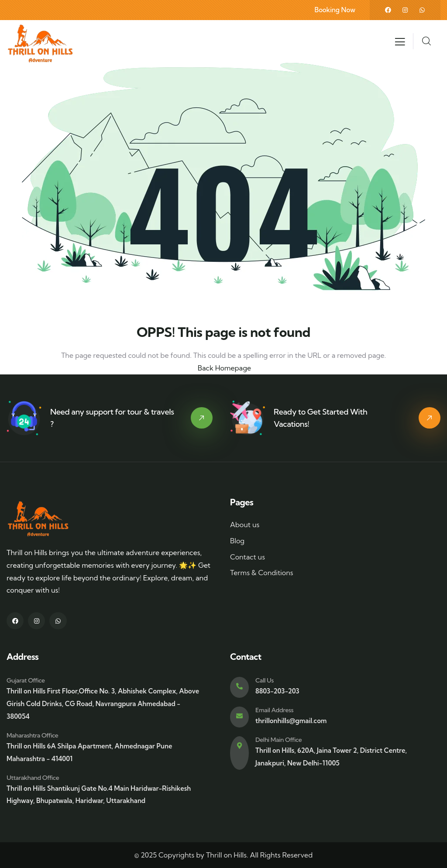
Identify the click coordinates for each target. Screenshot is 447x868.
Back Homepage (223, 368)
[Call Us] (239, 687)
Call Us (265, 680)
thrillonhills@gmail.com (291, 721)
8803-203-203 (277, 691)
